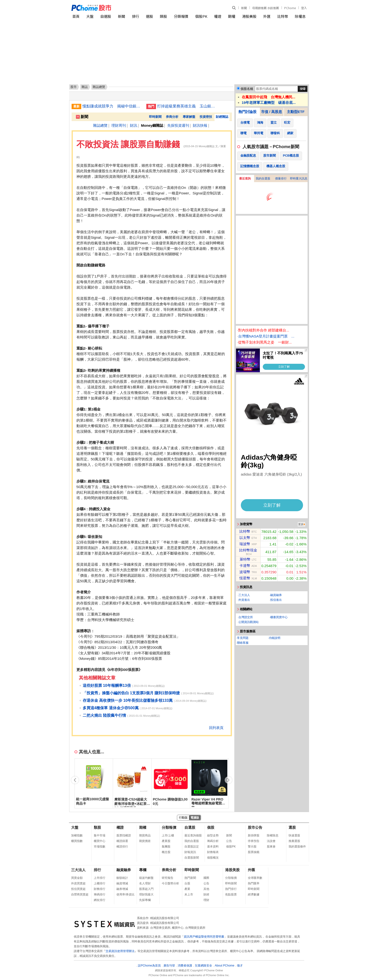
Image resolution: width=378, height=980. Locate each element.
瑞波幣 (245, 544)
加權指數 (77, 835)
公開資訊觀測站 (249, 622)
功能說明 (275, 638)
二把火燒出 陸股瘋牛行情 (104, 715)
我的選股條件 (297, 847)
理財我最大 (146, 894)
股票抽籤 (254, 852)
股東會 (271, 847)
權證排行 (122, 847)
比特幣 (283, 16)
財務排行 (100, 889)
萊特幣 (245, 559)
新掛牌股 (254, 835)
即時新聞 (155, 117)
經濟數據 (254, 894)
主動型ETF (296, 112)
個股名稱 (247, 89)
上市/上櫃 (168, 835)
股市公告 (255, 827)
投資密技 (206, 117)
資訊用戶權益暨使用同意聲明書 (204, 937)
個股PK (201, 16)
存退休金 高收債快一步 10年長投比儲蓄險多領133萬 (128, 700)
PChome (290, 8)
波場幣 (245, 572)
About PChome (225, 966)
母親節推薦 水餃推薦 (266, 8)
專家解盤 (189, 117)
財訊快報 (200, 125)
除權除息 (273, 835)
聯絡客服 (243, 643)
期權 (232, 16)
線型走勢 (213, 835)
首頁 (76, 16)
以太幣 (245, 538)
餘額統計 (122, 878)
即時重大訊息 (299, 179)
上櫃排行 (100, 883)
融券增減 (122, 889)
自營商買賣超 (80, 894)
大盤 (90, 16)
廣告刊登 (169, 966)
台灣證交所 (246, 617)
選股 (149, 16)
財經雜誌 (222, 117)
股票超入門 (146, 889)
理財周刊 (119, 125)
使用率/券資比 (125, 894)
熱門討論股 (247, 112)
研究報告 (168, 878)
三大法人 (244, 595)
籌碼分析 (213, 841)
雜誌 (85, 87)
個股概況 (213, 858)
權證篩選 (122, 841)
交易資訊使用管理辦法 (120, 951)
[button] (228, 780)
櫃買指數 (77, 841)
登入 (304, 8)
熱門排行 (231, 889)
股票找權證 (124, 835)
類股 (163, 16)
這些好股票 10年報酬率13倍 (107, 685)
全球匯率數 (255, 878)
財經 (206, 894)
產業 (187, 889)
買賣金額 (77, 878)
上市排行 (100, 878)
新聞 (244, 8)
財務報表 (213, 852)
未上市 (189, 894)
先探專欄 (145, 900)
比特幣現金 (248, 550)
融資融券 (276, 595)
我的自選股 (263, 179)
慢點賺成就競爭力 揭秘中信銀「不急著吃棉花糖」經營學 (113, 106)
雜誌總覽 (100, 125)
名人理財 (145, 883)
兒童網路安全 (203, 966)
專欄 (143, 870)
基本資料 (213, 847)
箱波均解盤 (146, 878)
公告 (229, 841)
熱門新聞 (190, 878)
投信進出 (276, 600)
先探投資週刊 (178, 125)
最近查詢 (245, 179)
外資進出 (244, 600)
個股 (211, 827)
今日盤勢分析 (170, 883)
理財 (206, 900)
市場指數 (100, 847)
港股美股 (249, 16)
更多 (301, 524)
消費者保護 (185, 966)
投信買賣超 (78, 889)
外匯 (267, 16)
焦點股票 (231, 894)
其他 (206, 889)
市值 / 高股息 (272, 112)
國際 (206, 878)
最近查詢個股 (193, 835)
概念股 (166, 852)
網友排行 (100, 900)
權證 (218, 16)
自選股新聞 (192, 858)
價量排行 (281, 179)
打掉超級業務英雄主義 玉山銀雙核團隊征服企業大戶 (187, 106)
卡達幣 (245, 566)
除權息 (300, 16)
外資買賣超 (78, 883)
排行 (135, 16)
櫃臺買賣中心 (279, 617)
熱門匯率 (254, 883)
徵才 (240, 966)
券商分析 (172, 117)
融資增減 (122, 883)
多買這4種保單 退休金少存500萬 (111, 708)
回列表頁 (216, 728)
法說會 (271, 841)
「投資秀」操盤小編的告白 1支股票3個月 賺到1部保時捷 (131, 693)
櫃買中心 (100, 841)
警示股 (252, 847)
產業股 (166, 841)
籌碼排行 (100, 894)
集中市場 (100, 835)
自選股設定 (192, 847)
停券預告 (254, 841)
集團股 (166, 847)
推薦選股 (294, 841)
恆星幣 (245, 578)
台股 (187, 883)
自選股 (106, 16)
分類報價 (181, 16)
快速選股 (294, 835)
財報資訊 (190, 852)
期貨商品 (145, 835)
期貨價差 (145, 841)
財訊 (134, 125)
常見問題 (243, 638)
